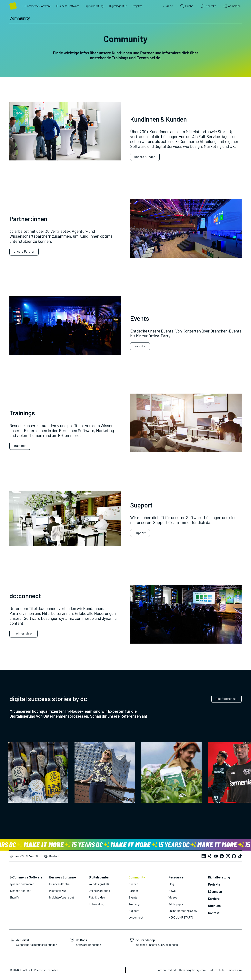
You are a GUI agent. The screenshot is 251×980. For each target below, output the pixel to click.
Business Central (60, 884)
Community (137, 877)
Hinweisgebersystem (192, 970)
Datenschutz (217, 970)
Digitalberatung (94, 6)
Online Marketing (99, 891)
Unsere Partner (24, 251)
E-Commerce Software (37, 6)
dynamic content (20, 891)
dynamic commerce (22, 884)
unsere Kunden (145, 157)
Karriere (214, 898)
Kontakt (214, 913)
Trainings (20, 446)
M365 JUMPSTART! (181, 917)
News (172, 891)
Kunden (133, 884)
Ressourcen (177, 877)
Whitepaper (176, 904)
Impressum (235, 970)
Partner (133, 891)
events (140, 346)
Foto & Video (97, 897)
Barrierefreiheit (166, 970)
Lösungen (215, 891)
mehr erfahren (24, 633)
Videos (173, 897)
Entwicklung (97, 904)
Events (133, 897)
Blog (171, 884)
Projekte (137, 6)
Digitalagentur (118, 6)
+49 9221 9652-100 (24, 856)
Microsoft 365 (58, 891)
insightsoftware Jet (62, 897)
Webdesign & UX (99, 884)
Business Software (68, 6)
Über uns (214, 906)
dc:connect (136, 917)
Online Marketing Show (183, 911)
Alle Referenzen (226, 698)
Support (140, 533)
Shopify (14, 897)
